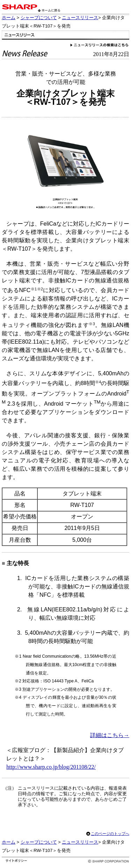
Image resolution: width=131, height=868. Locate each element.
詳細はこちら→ (110, 735)
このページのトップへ (110, 834)
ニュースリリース (80, 18)
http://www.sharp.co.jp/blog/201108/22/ (51, 767)
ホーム (9, 18)
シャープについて (39, 18)
